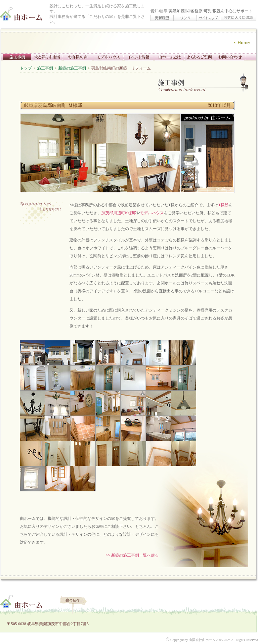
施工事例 (45, 68)
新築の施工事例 (72, 68)
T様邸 (223, 205)
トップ (26, 68)
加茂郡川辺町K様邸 (119, 213)
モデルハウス (152, 213)
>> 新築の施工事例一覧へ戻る (132, 555)
